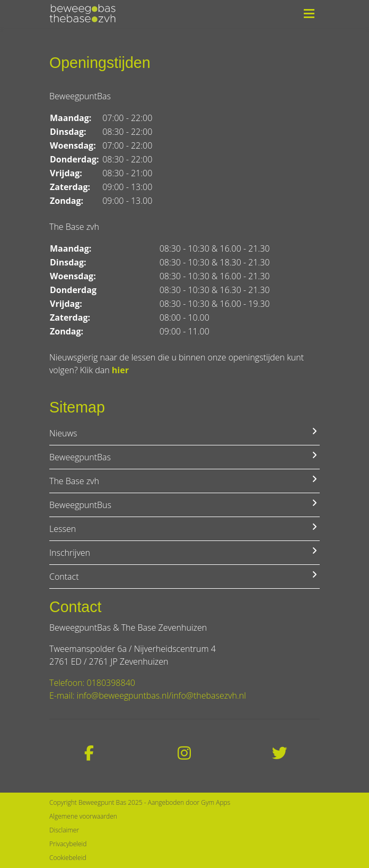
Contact (184, 576)
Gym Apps (216, 802)
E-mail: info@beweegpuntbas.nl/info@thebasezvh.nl (148, 695)
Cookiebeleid (68, 858)
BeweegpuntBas (184, 457)
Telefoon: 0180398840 (92, 683)
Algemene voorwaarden (83, 816)
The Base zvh (184, 481)
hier (120, 370)
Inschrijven (184, 552)
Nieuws (184, 433)
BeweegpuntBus (184, 505)
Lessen (184, 528)
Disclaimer (64, 830)
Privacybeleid (68, 844)
